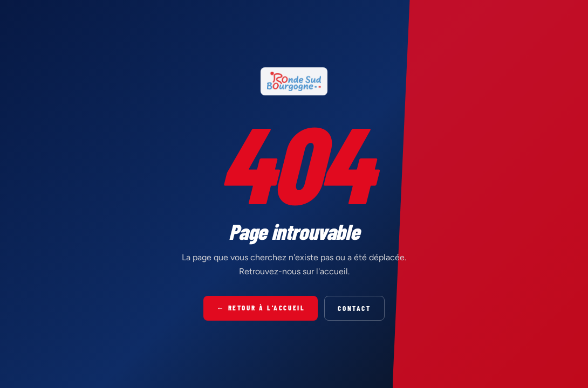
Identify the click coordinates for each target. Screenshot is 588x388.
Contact (354, 308)
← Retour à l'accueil (261, 308)
